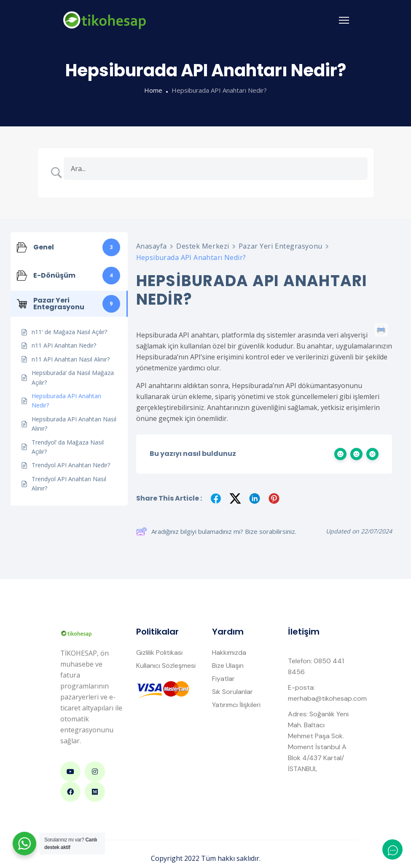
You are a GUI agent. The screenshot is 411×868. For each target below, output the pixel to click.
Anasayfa (152, 246)
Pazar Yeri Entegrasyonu (281, 246)
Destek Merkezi (203, 246)
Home (153, 90)
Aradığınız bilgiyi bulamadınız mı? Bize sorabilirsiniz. (216, 531)
